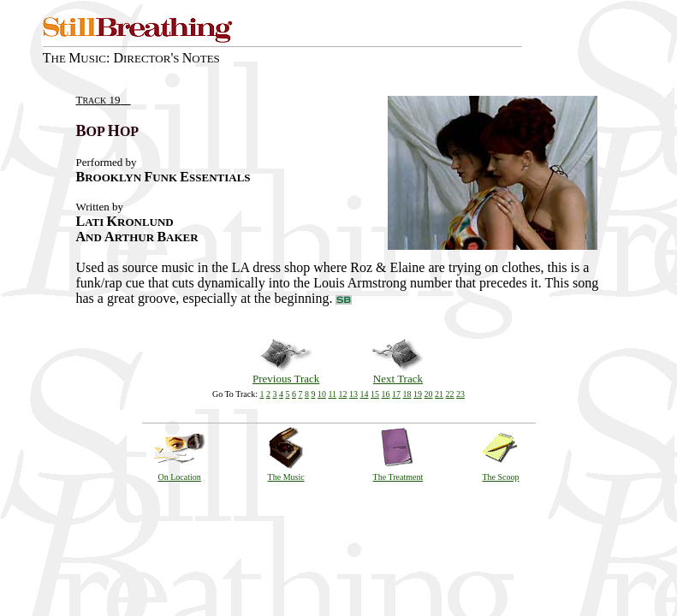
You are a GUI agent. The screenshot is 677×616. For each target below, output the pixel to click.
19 (418, 394)
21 (439, 394)
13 (353, 394)
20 (429, 394)
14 (365, 394)
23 (460, 394)
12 (343, 394)
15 (375, 394)
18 (407, 394)
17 (396, 394)
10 (322, 394)
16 (386, 394)
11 (332, 394)
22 (450, 394)
